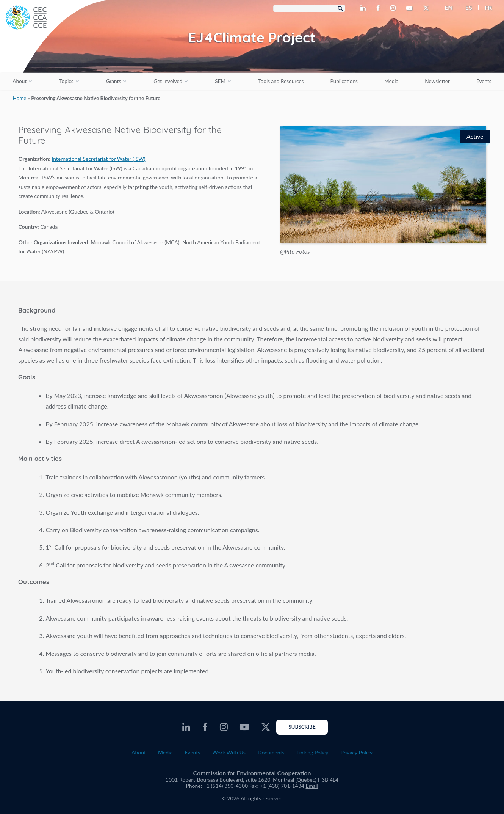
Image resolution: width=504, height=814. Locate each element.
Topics (66, 81)
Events (484, 81)
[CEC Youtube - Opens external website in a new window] (411, 8)
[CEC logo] (57, 57)
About (20, 81)
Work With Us (229, 752)
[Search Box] (309, 8)
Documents (271, 752)
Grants (114, 81)
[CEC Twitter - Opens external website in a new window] (427, 8)
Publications (344, 81)
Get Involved (168, 81)
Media (391, 81)
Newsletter (437, 81)
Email (312, 786)
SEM (220, 81)
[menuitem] (445, 8)
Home (19, 98)
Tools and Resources (281, 81)
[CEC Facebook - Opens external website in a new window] (380, 8)
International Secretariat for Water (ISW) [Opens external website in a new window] (98, 159)
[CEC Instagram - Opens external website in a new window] (394, 8)
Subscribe (302, 727)
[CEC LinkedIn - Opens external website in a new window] (365, 8)
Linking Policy (313, 752)
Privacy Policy (357, 752)
